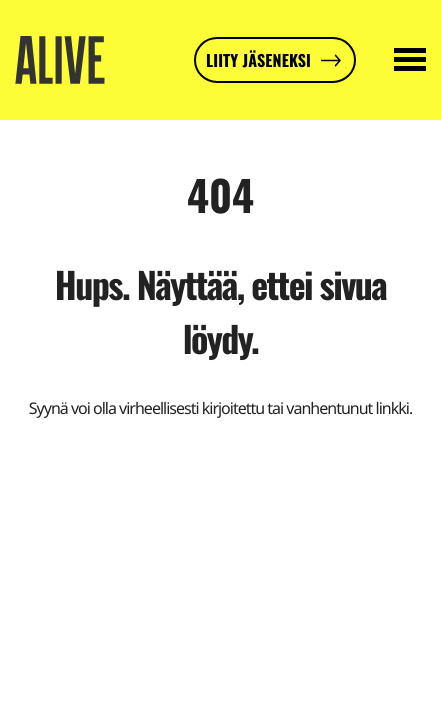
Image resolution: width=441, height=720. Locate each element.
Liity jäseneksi (258, 60)
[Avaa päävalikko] (410, 60)
